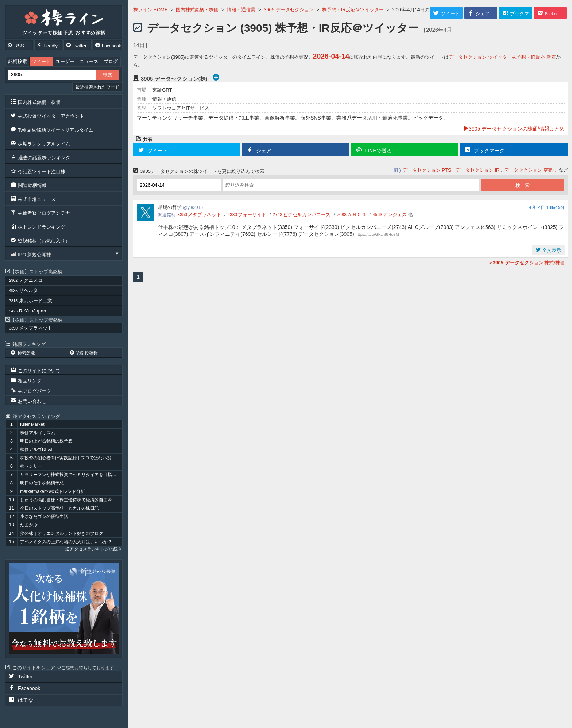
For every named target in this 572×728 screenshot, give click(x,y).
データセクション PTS (427, 170)
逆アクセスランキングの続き (94, 549)
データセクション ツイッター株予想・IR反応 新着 (502, 57)
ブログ (111, 61)
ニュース (89, 61)
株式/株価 (526, 263)
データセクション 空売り (531, 170)
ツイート (41, 61)
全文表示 (551, 250)
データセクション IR (478, 170)
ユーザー (65, 61)
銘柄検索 (18, 61)
